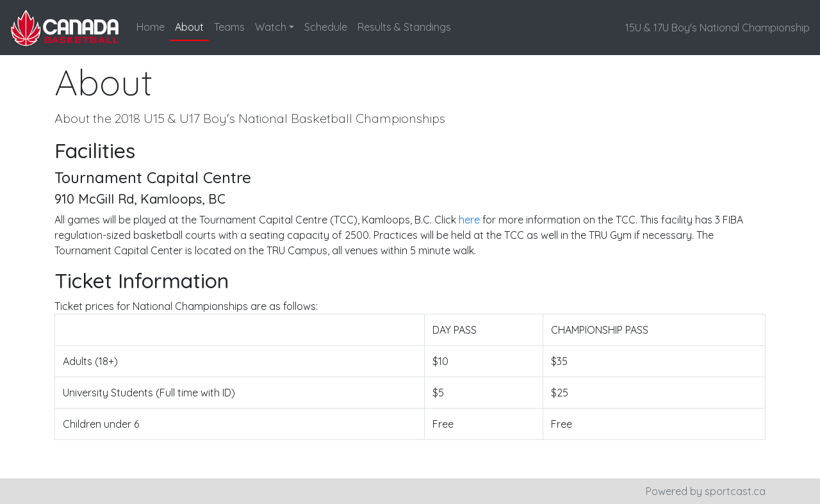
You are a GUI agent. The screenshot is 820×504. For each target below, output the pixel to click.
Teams (229, 27)
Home (151, 27)
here (469, 220)
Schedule (326, 27)
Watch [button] (271, 27)
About (189, 27)
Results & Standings (404, 27)
